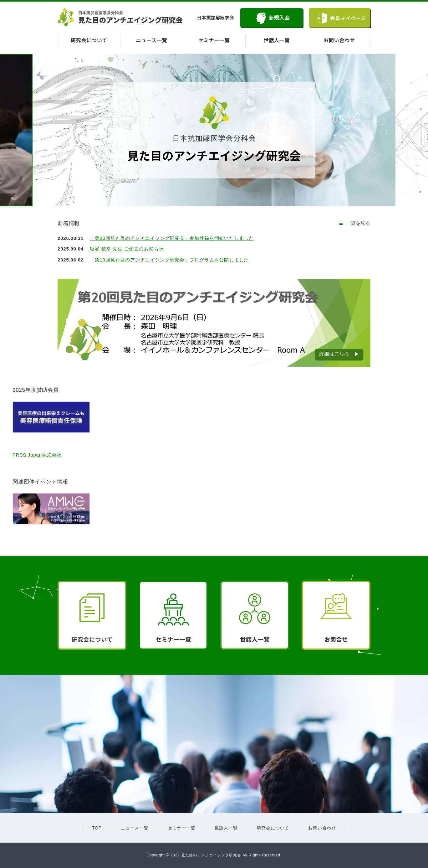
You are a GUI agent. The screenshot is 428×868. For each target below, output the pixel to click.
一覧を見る (358, 223)
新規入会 (278, 18)
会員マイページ (348, 18)
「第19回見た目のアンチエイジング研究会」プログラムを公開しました (171, 260)
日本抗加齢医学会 (214, 18)
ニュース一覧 (152, 41)
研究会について (89, 41)
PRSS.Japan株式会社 (37, 455)
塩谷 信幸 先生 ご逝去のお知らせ (128, 249)
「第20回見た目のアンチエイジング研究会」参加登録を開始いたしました (174, 238)
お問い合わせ (339, 41)
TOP (97, 828)
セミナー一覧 (214, 41)
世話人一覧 (277, 41)
